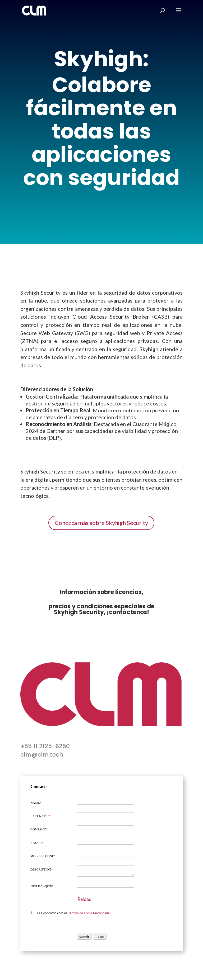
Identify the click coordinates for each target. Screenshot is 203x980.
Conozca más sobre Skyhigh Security (101, 523)
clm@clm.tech (42, 755)
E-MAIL (37, 843)
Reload (84, 899)
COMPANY (39, 829)
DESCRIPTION (41, 869)
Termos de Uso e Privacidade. (89, 913)
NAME (36, 803)
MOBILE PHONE (43, 856)
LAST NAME (40, 816)
